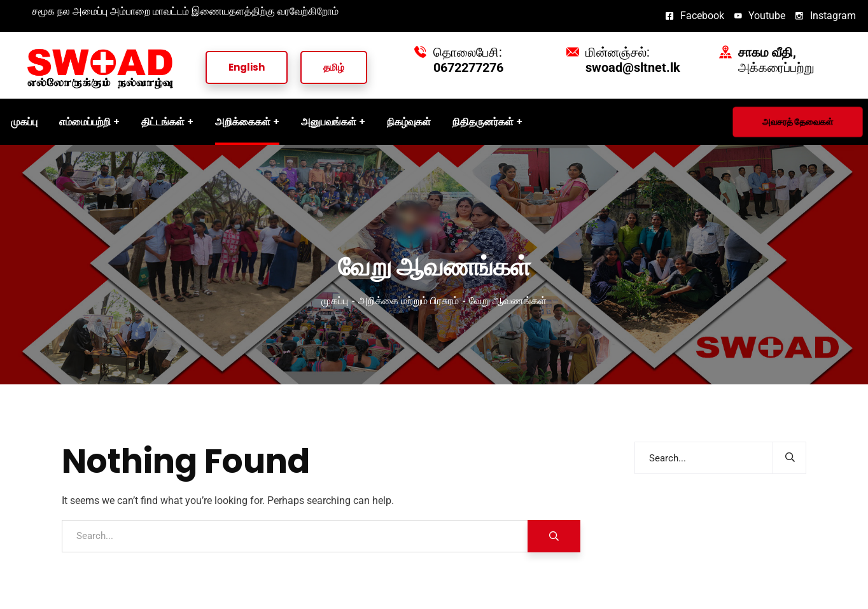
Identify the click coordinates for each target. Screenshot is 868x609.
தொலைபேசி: (468, 60)
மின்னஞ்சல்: (633, 60)
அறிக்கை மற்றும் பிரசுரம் (409, 301)
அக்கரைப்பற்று (776, 60)
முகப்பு (335, 301)
